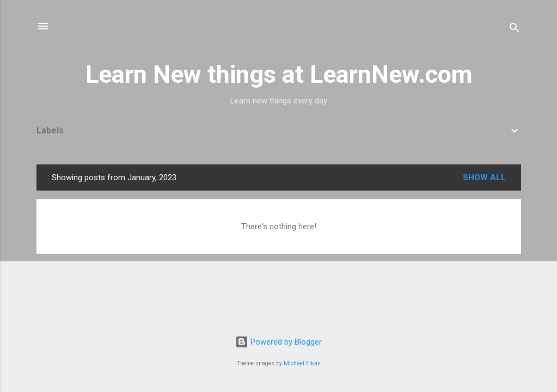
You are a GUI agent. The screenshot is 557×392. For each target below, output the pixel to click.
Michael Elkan (302, 363)
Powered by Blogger (278, 342)
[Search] (515, 30)
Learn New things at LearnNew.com (279, 74)
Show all (484, 177)
